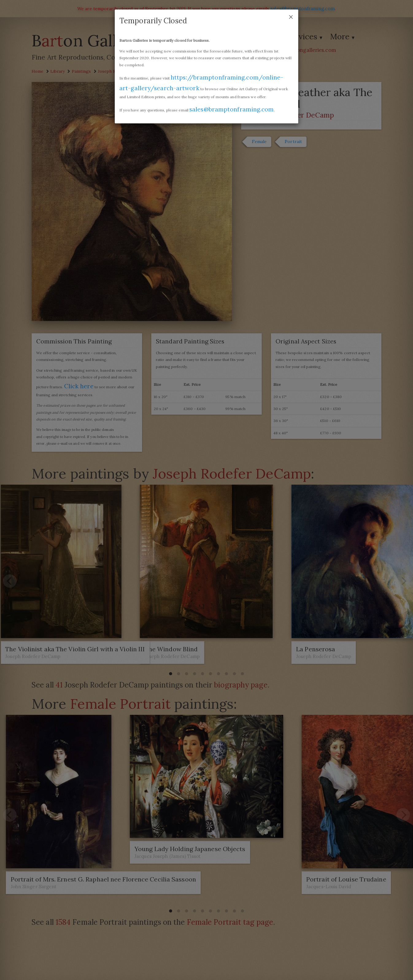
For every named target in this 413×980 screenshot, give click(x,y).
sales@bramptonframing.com (231, 109)
